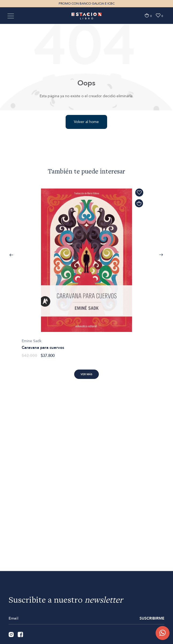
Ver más (86, 374)
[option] (86, 270)
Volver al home (86, 122)
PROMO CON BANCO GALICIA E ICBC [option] (87, 3)
